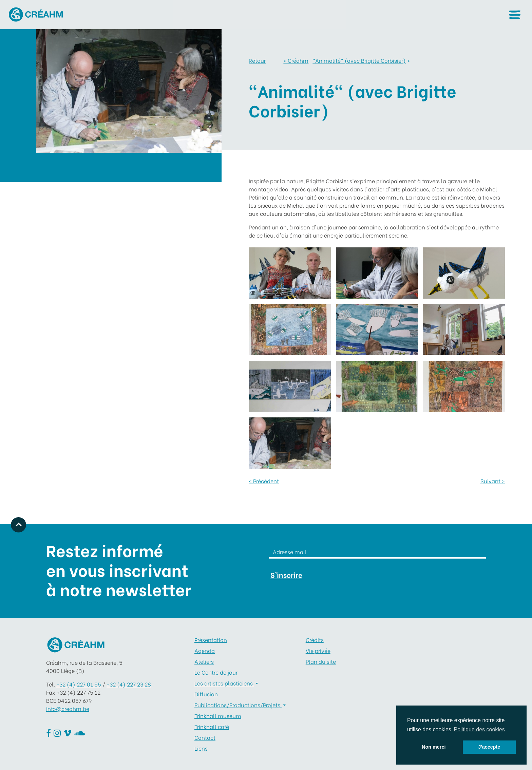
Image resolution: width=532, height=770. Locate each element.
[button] (515, 15)
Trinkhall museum (218, 716)
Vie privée (318, 650)
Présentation (211, 640)
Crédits (315, 640)
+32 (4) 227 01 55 (79, 684)
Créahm (296, 60)
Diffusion (206, 694)
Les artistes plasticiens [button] (224, 683)
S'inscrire (286, 575)
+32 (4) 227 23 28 (129, 684)
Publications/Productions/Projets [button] (238, 705)
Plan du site (321, 661)
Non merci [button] (434, 747)
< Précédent (264, 481)
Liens (201, 748)
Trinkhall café (212, 726)
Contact (205, 737)
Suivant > (493, 481)
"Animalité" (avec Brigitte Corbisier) (359, 60)
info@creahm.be (68, 708)
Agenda (205, 650)
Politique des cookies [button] (479, 729)
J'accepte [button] (489, 747)
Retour (257, 60)
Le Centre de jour (216, 672)
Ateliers (204, 661)
